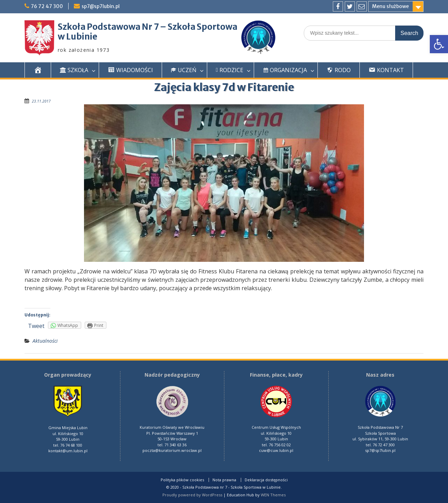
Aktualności (45, 341)
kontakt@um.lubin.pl (68, 451)
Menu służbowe (390, 6)
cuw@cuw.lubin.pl (276, 450)
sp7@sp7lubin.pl (101, 6)
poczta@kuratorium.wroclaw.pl (172, 450)
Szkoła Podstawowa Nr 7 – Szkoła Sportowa (148, 27)
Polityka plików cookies (182, 480)
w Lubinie (78, 37)
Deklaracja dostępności (266, 480)
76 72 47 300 (47, 6)
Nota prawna (224, 480)
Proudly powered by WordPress (192, 495)
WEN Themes (273, 495)
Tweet (36, 326)
